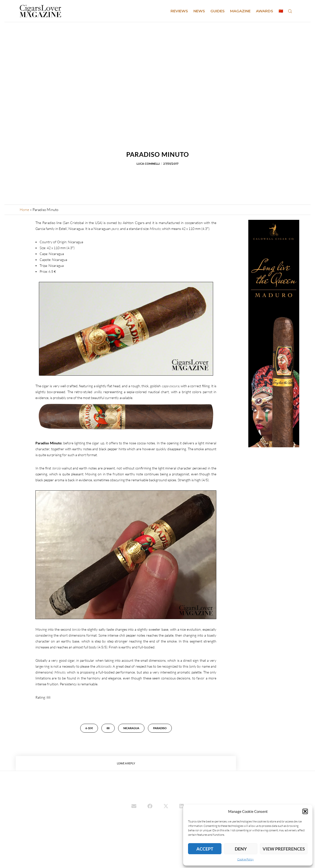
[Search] (290, 11)
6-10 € (89, 728)
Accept (205, 849)
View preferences (284, 849)
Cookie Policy (245, 859)
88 (108, 728)
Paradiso (160, 728)
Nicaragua (131, 728)
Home (24, 210)
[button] (305, 811)
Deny (241, 849)
